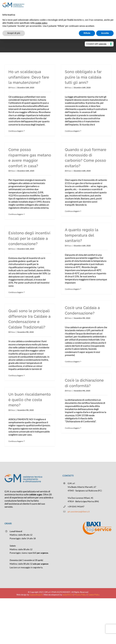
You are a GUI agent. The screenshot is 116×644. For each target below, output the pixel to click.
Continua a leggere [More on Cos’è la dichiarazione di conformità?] (72, 428)
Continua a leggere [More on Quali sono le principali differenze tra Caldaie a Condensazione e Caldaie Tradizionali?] (16, 375)
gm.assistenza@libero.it (79, 512)
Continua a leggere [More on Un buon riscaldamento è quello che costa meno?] (16, 441)
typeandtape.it (36, 595)
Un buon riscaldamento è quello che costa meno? (30, 400)
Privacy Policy (80, 595)
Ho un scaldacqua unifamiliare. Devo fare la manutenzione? (29, 77)
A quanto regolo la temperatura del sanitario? (82, 235)
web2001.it (68, 595)
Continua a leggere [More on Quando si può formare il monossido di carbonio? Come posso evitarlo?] (72, 211)
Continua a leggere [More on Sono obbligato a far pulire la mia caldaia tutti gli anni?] (72, 131)
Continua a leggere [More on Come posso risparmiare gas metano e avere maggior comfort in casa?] (16, 214)
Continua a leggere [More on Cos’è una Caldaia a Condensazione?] (72, 361)
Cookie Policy (94, 595)
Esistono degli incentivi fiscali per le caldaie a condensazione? (29, 238)
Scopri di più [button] (14, 33)
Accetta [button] (105, 33)
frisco (13, 88)
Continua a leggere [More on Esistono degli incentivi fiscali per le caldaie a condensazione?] (16, 292)
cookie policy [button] (41, 23)
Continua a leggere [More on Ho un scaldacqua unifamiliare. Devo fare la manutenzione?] (16, 131)
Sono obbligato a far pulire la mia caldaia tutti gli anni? (83, 77)
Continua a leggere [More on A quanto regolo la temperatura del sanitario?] (72, 289)
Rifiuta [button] (87, 33)
